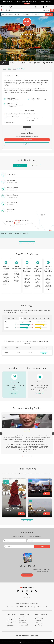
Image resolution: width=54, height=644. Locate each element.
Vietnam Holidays (23, 619)
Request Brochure (27, 575)
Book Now (27, 4)
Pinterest (36, 591)
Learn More (17, 103)
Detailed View (34, 166)
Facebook (18, 591)
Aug (33, 318)
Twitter (22, 591)
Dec (49, 318)
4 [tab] (29, 456)
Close (52, 641)
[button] (52, 10)
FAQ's (36, 622)
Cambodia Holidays (24, 624)
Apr (17, 318)
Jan (5, 318)
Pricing (34, 63)
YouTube (32, 591)
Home (5, 69)
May (21, 318)
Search (49, 14)
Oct (41, 318)
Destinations (24, 615)
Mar (13, 318)
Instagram (27, 591)
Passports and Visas (40, 619)
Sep (37, 318)
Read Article (21, 514)
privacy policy (21, 641)
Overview (4, 63)
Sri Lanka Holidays (23, 626)
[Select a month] (18, 14)
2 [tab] (25, 456)
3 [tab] (27, 456)
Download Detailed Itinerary (27, 243)
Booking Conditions (40, 624)
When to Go (22, 63)
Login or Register (48, 7)
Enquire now (27, 144)
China (9, 69)
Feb (9, 318)
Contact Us (11, 615)
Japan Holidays (23, 620)
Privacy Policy (38, 626)
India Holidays (22, 622)
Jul (29, 318)
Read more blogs (27, 521)
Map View (20, 166)
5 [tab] (31, 456)
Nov (45, 318)
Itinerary (13, 63)
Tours (14, 69)
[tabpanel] (27, 433)
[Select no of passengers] (38, 14)
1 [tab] (23, 456)
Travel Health (38, 620)
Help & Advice (41, 615)
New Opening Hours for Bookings (27, 604)
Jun (25, 318)
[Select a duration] (27, 14)
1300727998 (46, 10)
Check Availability (27, 140)
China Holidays (23, 617)
